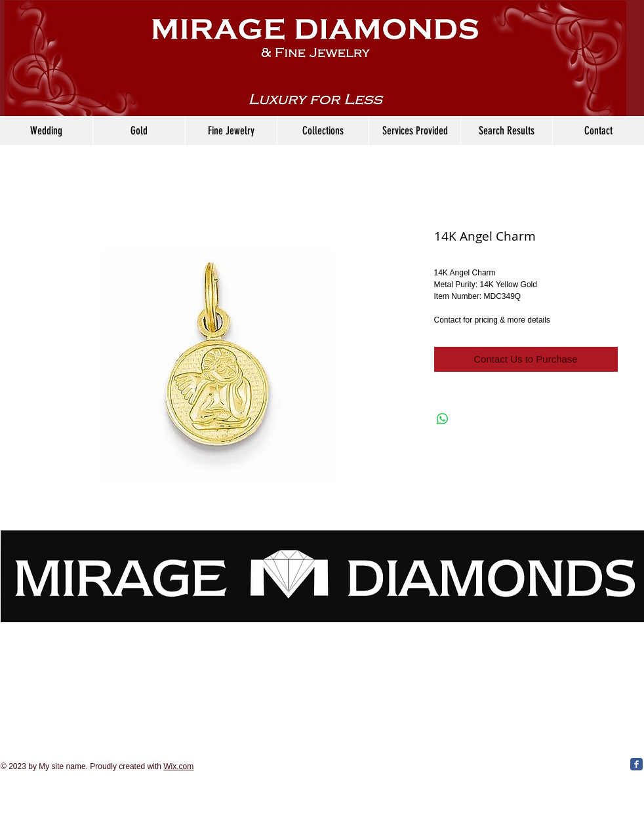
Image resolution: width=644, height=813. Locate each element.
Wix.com (178, 766)
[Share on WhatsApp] (443, 419)
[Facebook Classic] (636, 764)
